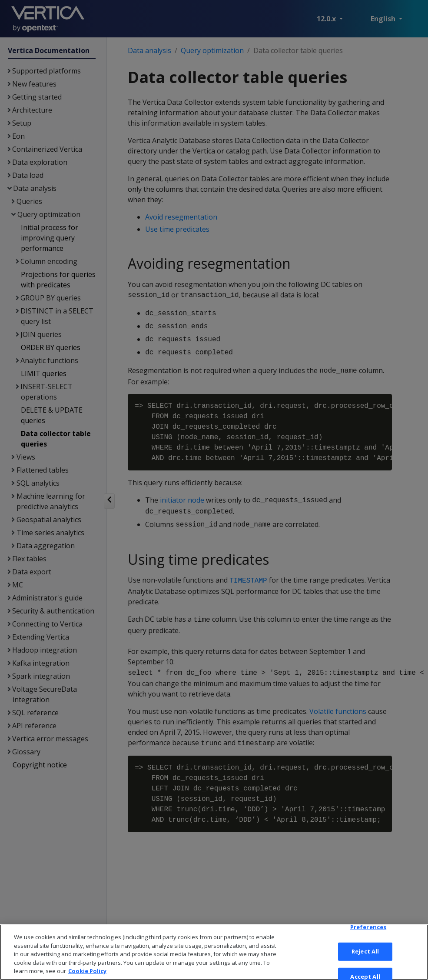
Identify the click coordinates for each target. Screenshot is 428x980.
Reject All (365, 967)
